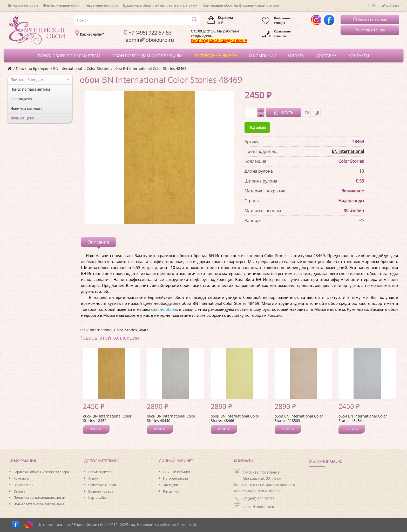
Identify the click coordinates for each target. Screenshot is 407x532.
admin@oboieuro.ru (258, 507)
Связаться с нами (102, 485)
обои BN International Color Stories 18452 (107, 418)
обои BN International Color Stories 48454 (363, 418)
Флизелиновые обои (61, 5)
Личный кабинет (177, 472)
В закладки (306, 113)
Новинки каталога (26, 108)
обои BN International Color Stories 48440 (171, 418)
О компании (23, 485)
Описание (98, 242)
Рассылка (171, 491)
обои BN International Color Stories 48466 (235, 418)
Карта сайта (98, 497)
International (101, 330)
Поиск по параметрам (30, 89)
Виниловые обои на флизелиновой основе (241, 5)
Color (119, 330)
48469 (144, 330)
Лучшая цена (22, 118)
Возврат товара (101, 491)
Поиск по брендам (32, 68)
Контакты (21, 478)
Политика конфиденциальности (39, 497)
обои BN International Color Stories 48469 (150, 68)
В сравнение (316, 113)
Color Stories (98, 68)
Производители (101, 472)
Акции (93, 478)
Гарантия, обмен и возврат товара (41, 472)
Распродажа (21, 99)
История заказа (175, 478)
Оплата (19, 491)
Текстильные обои (101, 5)
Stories (131, 330)
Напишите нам (370, 30)
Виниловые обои (23, 5)
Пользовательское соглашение (39, 504)
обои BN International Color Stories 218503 (299, 418)
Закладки (171, 485)
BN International (68, 68)
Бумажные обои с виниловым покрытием (160, 5)
